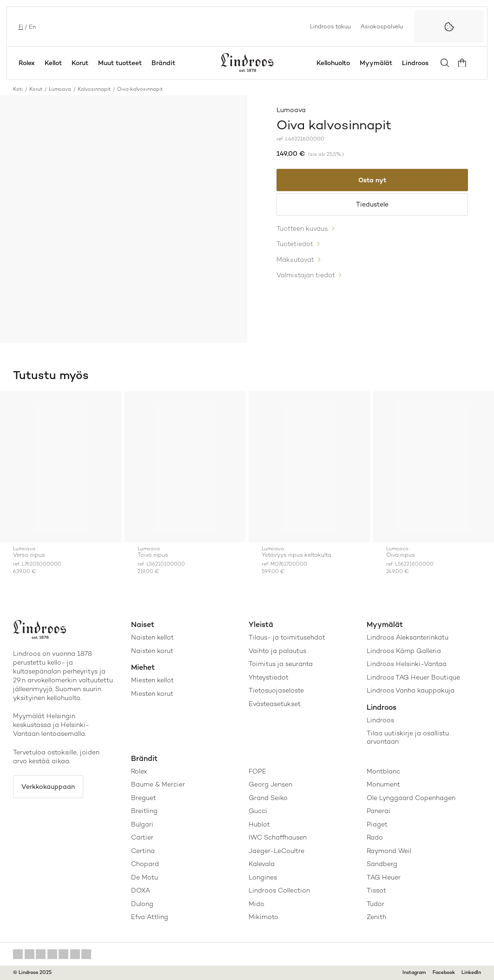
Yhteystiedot (269, 677)
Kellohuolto (336, 63)
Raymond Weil (389, 851)
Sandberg (382, 864)
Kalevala (262, 864)
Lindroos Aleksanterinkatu (408, 637)
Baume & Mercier (158, 784)
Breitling (144, 811)
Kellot (53, 63)
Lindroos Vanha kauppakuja (411, 690)
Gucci (258, 811)
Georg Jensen (270, 784)
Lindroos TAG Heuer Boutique (413, 677)
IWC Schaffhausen (278, 837)
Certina (143, 851)
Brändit (163, 63)
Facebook (444, 972)
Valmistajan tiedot (306, 275)
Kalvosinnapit (94, 89)
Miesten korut (152, 693)
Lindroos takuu (330, 26)
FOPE (257, 771)
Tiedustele (372, 206)
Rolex (27, 63)
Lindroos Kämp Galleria (404, 651)
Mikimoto (263, 917)
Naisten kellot (152, 637)
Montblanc (383, 771)
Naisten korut (152, 651)
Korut (80, 63)
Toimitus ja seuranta (281, 664)
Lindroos (418, 63)
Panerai (379, 811)
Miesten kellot (152, 680)
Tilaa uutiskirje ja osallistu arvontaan (408, 737)
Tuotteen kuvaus (302, 231)
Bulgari (142, 824)
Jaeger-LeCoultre (277, 851)
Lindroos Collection (279, 890)
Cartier (142, 837)
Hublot (259, 824)
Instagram (414, 972)
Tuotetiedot (295, 246)
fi (20, 26)
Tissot (376, 890)
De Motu (145, 877)
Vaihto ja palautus (277, 651)
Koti (18, 89)
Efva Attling (150, 917)
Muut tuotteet (120, 63)
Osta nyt (372, 180)
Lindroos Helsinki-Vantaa (407, 664)
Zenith (376, 917)
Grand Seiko (268, 798)
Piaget (377, 824)
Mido (257, 904)
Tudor (375, 904)
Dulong (142, 904)
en (31, 26)
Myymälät (379, 63)
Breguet (144, 798)
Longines (263, 877)
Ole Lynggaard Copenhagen (411, 798)
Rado (375, 837)
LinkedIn (471, 972)
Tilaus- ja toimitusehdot (287, 637)
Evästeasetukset (275, 704)
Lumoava (60, 89)
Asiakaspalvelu (382, 26)
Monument (383, 784)
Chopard (145, 864)
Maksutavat (295, 260)
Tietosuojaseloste (276, 690)
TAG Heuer (384, 877)
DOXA (141, 890)
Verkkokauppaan (50, 787)
